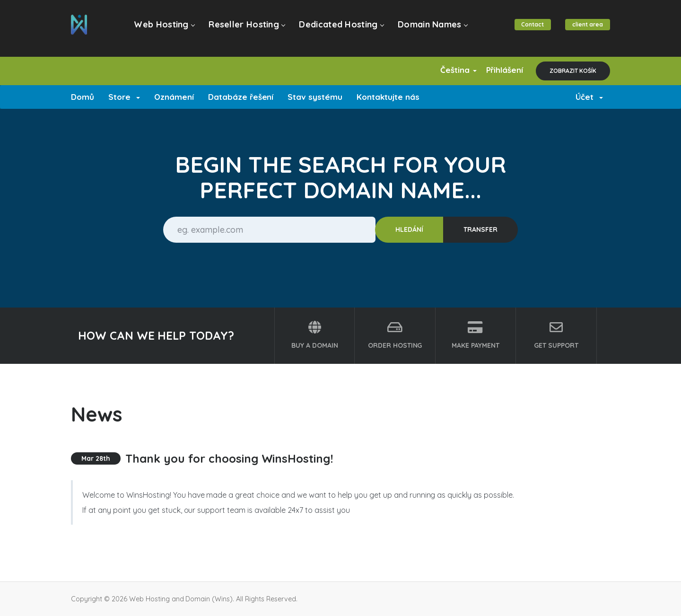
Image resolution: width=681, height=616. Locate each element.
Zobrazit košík (573, 71)
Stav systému (315, 97)
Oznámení (174, 97)
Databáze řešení (241, 97)
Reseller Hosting (246, 29)
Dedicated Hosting (338, 29)
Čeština (449, 70)
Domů (83, 97)
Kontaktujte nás (388, 97)
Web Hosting (165, 29)
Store (124, 97)
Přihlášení (501, 70)
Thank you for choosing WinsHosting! (229, 458)
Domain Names (427, 29)
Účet (589, 97)
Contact (530, 29)
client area (587, 29)
